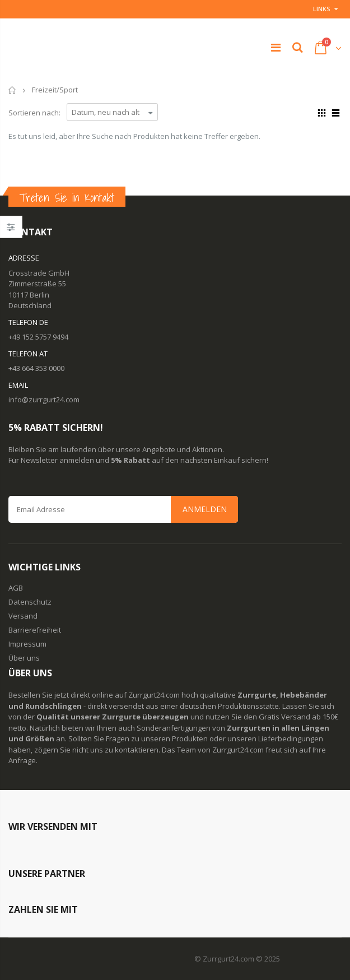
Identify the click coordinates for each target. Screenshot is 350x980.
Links (322, 9)
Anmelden (205, 509)
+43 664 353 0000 (36, 368)
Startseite (13, 90)
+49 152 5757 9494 (38, 337)
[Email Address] (123, 509)
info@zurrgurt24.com (44, 400)
